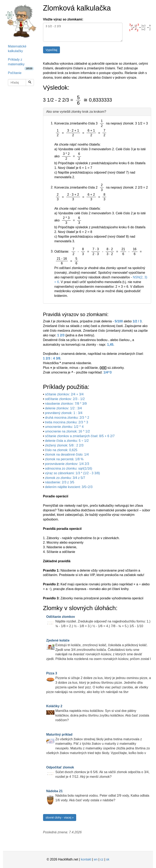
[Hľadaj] (30, 83)
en (96, 859)
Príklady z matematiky (21, 63)
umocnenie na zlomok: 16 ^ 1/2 (68, 431)
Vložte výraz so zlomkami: (63, 19)
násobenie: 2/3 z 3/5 (60, 482)
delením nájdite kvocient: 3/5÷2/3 (69, 487)
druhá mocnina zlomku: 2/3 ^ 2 (67, 418)
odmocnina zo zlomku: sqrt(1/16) (69, 468)
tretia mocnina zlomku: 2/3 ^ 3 (67, 422)
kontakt (86, 859)
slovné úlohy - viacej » (60, 818)
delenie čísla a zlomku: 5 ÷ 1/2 (67, 441)
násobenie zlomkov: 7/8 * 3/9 (66, 404)
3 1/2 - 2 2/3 (83, 32)
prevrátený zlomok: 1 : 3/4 (64, 413)
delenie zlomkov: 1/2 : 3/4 (63, 408)
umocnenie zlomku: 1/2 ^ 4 (64, 427)
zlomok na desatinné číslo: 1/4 (67, 454)
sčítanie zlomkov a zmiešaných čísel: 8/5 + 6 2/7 (80, 436)
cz (102, 859)
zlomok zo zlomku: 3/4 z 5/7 (65, 478)
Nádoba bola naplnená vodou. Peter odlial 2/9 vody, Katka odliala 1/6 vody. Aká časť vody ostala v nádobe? (98, 796)
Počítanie (15, 73)
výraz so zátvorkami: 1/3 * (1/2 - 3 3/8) (73, 473)
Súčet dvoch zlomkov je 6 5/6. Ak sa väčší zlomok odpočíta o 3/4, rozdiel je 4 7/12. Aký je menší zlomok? (98, 772)
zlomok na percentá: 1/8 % (64, 459)
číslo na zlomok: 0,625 (61, 450)
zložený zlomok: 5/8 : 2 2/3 (64, 445)
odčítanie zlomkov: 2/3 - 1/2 (65, 399)
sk (108, 859)
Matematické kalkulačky (17, 49)
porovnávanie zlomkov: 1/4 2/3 (67, 464)
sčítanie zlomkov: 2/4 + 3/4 (64, 394)
